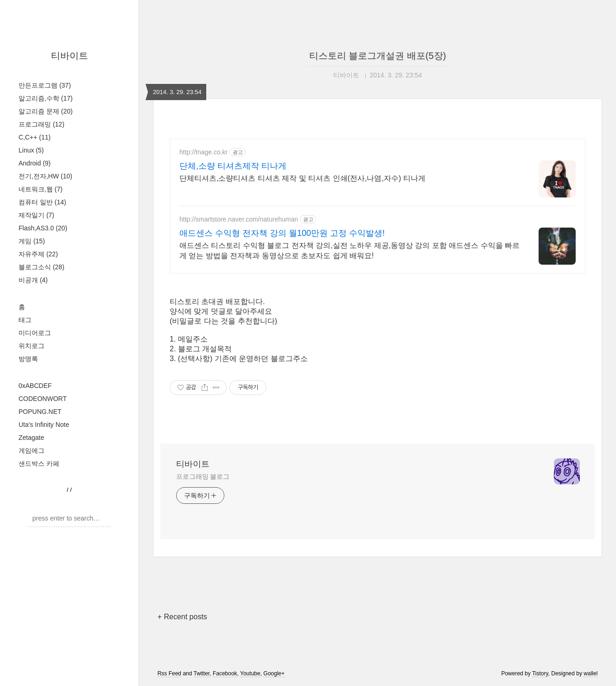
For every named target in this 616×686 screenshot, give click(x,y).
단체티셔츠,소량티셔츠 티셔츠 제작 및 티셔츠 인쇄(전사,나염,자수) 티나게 (302, 178)
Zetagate (31, 438)
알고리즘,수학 (46, 98)
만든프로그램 (45, 85)
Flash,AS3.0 (43, 228)
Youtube (250, 673)
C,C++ (35, 137)
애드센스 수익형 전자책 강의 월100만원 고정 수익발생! (282, 233)
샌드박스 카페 (39, 464)
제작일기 (36, 215)
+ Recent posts (182, 617)
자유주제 (38, 254)
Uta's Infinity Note (44, 425)
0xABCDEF (35, 386)
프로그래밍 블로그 (203, 476)
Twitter (202, 673)
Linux (31, 150)
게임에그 (32, 451)
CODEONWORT (43, 399)
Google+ (274, 673)
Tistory (540, 673)
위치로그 (32, 346)
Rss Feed (169, 673)
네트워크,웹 (41, 189)
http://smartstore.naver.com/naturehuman (239, 219)
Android (35, 163)
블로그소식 (41, 267)
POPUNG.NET (40, 412)
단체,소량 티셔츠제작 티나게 (233, 166)
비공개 (33, 280)
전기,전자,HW (45, 176)
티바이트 (70, 56)
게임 (32, 241)
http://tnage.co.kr (203, 152)
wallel (591, 673)
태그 (25, 320)
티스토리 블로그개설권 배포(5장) (378, 56)
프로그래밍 (41, 124)
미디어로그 (35, 333)
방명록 (28, 359)
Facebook (225, 673)
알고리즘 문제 (46, 111)
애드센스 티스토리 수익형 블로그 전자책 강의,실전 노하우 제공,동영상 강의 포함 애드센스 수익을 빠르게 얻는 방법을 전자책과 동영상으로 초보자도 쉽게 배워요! (349, 251)
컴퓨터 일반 (42, 202)
